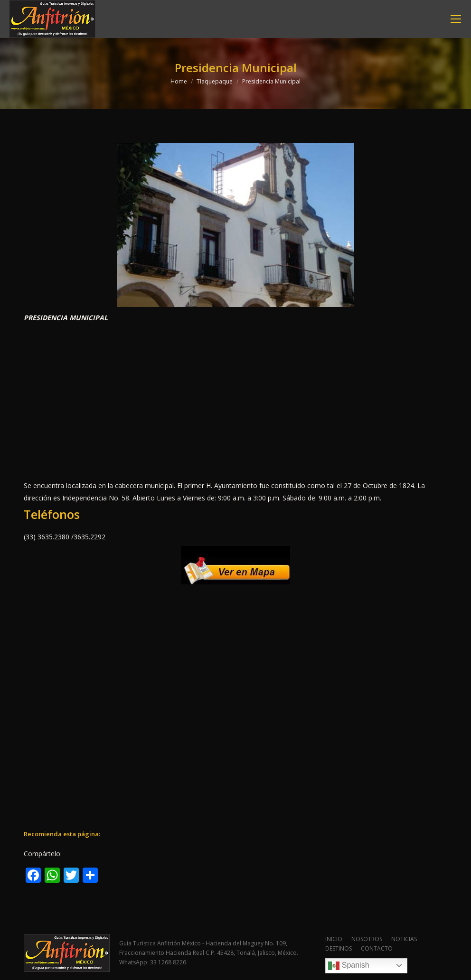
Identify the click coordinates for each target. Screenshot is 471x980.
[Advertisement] (235, 402)
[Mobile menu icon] (456, 19)
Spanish (349, 966)
